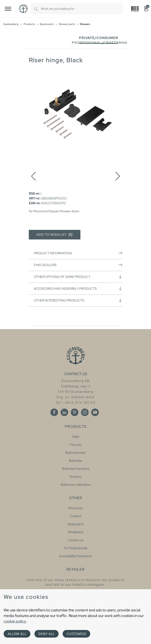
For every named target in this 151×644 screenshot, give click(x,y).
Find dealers (78, 265)
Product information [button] (78, 253)
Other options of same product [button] (78, 277)
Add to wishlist (54, 235)
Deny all (46, 634)
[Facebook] (54, 412)
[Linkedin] (64, 412)
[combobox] (82, 9)
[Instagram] (85, 412)
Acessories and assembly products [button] (78, 288)
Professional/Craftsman (99, 43)
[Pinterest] (75, 412)
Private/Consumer (99, 38)
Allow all (17, 634)
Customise (76, 634)
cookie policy (15, 621)
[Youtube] (95, 412)
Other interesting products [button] (78, 300)
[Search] (36, 9)
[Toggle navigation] (8, 9)
